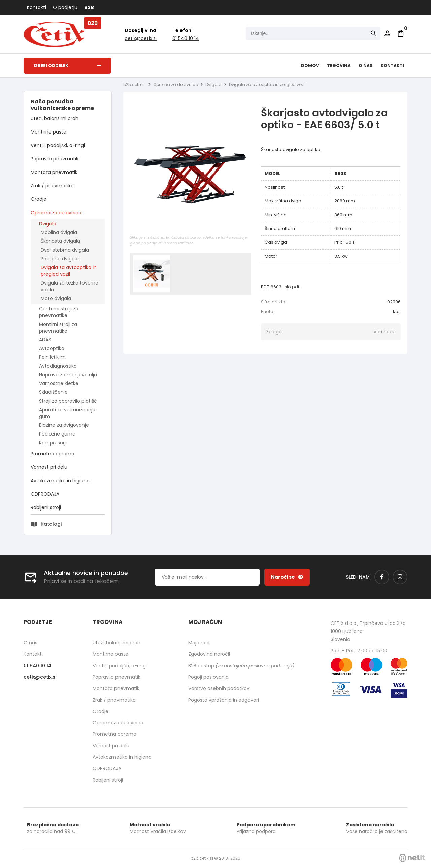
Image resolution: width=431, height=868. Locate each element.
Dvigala (48, 224)
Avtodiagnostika (58, 366)
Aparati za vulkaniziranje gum (67, 413)
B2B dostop (241, 666)
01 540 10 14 (186, 38)
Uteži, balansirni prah (55, 118)
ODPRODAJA (45, 494)
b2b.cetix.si (135, 85)
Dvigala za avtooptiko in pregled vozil (69, 271)
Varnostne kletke (59, 383)
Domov (310, 65)
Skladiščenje (53, 392)
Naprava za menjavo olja (68, 375)
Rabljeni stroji (46, 507)
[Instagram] (400, 577)
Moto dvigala (56, 298)
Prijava (387, 33)
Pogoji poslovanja (208, 677)
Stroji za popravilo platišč (68, 401)
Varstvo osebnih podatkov (219, 688)
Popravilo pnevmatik (55, 159)
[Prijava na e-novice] (287, 577)
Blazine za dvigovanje (64, 425)
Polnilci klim (52, 357)
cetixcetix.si (141, 38)
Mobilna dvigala (59, 232)
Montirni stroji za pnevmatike (58, 328)
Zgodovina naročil (209, 654)
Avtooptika (52, 348)
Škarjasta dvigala (60, 241)
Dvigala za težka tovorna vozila (70, 286)
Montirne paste (48, 132)
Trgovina (339, 65)
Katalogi (51, 524)
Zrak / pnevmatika (52, 186)
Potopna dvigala (60, 259)
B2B (89, 7)
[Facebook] (382, 577)
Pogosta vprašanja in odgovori (224, 700)
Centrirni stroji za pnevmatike (59, 312)
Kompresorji (53, 443)
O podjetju (65, 7)
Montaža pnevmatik (54, 172)
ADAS (45, 340)
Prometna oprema (53, 454)
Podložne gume (57, 434)
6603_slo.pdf (285, 287)
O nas (366, 65)
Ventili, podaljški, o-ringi (58, 145)
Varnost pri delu (49, 467)
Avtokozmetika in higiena (60, 481)
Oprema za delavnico (56, 213)
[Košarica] (401, 33)
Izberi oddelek (67, 65)
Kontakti (37, 7)
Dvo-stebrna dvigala (65, 250)
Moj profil (199, 643)
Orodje (39, 199)
